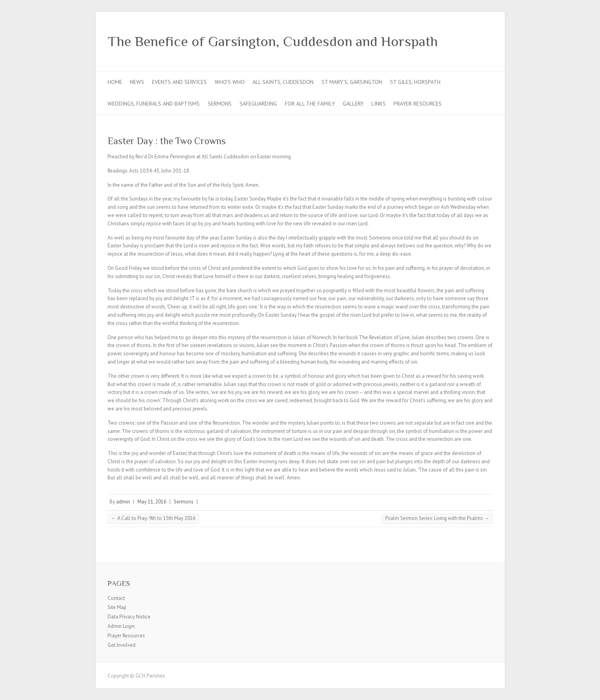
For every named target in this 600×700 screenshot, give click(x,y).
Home (115, 82)
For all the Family (310, 104)
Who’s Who (230, 82)
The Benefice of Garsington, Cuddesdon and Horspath (273, 41)
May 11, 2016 (152, 502)
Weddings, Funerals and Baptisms (154, 104)
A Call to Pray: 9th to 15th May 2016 (153, 518)
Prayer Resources (418, 104)
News (137, 82)
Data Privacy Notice (129, 617)
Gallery (353, 104)
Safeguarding (258, 104)
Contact (116, 598)
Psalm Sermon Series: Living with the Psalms (437, 518)
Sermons (220, 104)
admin (123, 502)
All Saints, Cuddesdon (283, 82)
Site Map (117, 607)
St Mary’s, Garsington (352, 82)
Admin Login (121, 626)
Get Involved (122, 645)
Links (379, 104)
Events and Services (179, 82)
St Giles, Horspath (415, 82)
